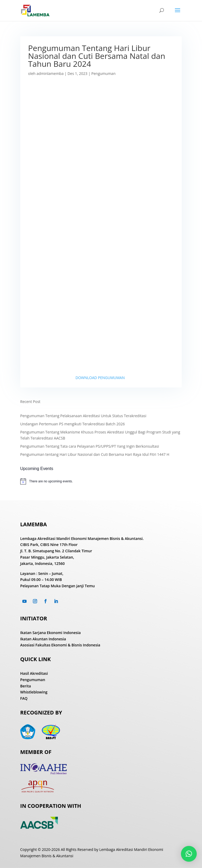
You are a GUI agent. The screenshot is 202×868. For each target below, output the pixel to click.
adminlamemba (50, 73)
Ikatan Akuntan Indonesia (43, 639)
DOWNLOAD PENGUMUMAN (100, 378)
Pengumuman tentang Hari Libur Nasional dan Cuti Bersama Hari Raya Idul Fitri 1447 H (95, 454)
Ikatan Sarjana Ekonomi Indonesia (50, 633)
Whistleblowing (34, 692)
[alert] (101, 481)
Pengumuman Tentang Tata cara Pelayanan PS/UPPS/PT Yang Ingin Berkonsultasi (90, 446)
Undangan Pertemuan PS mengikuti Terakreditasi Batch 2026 (73, 424)
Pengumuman (103, 73)
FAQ (24, 698)
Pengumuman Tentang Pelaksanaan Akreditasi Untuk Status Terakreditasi (83, 416)
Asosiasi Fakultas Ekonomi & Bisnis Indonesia (60, 645)
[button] (189, 854)
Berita (26, 686)
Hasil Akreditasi (34, 673)
